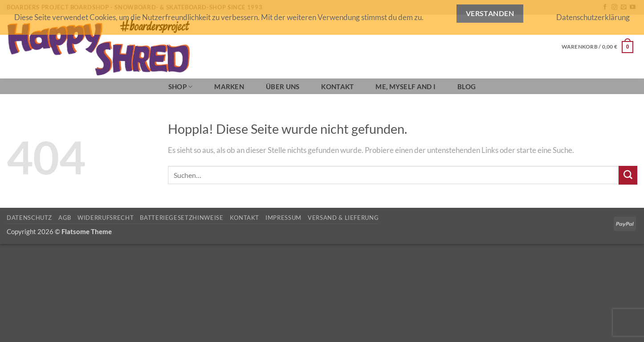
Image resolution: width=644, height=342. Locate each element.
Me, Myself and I (406, 87)
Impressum (283, 218)
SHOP (181, 87)
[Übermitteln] (628, 175)
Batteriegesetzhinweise (181, 218)
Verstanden (490, 13)
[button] (597, 47)
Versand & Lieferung (343, 218)
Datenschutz (29, 218)
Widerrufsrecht (106, 218)
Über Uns (283, 87)
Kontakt (337, 87)
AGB (65, 218)
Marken (229, 87)
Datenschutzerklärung (593, 17)
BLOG (467, 87)
